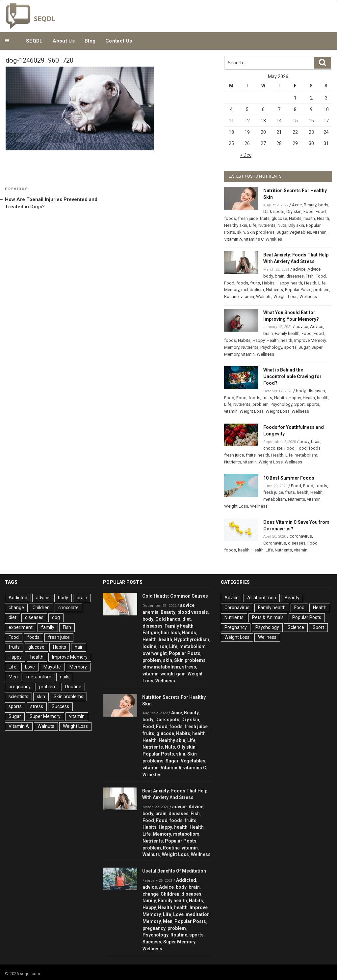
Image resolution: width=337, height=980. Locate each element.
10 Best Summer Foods (289, 478)
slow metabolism (161, 667)
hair (79, 647)
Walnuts (264, 297)
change (16, 608)
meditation (198, 914)
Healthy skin (236, 225)
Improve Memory (310, 340)
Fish (310, 276)
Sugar (282, 232)
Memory (232, 290)
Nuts (282, 225)
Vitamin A (233, 239)
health (309, 218)
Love (30, 667)
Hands (189, 633)
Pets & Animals (268, 617)
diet (13, 617)
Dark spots (274, 211)
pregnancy (20, 687)
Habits (295, 218)
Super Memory (45, 716)
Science (296, 627)
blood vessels (193, 612)
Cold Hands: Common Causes (175, 596)
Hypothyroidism (192, 639)
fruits (265, 218)
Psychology (271, 347)
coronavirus (301, 536)
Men (13, 677)
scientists (18, 697)
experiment (21, 627)
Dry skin (294, 211)
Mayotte (52, 667)
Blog (90, 41)
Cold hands (168, 619)
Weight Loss (285, 297)
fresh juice (248, 218)
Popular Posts (298, 290)
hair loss (170, 633)
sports (290, 347)
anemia (151, 612)
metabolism (253, 290)
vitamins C (254, 239)
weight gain (173, 674)
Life (253, 225)
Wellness (308, 297)
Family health (287, 333)
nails (65, 677)
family (48, 627)
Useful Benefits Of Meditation (174, 871)
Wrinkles (274, 239)
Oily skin (296, 225)
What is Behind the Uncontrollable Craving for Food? (292, 376)
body (323, 205)
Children (41, 608)
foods (230, 218)
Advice (314, 269)
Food (309, 211)
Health (323, 218)
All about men (262, 598)
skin (241, 232)
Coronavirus (275, 543)
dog (56, 617)
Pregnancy (236, 627)
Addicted (18, 598)
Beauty (310, 205)
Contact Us (119, 41)
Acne (297, 205)
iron (163, 646)
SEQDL (34, 41)
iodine (149, 646)
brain (280, 276)
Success (60, 706)
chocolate (273, 448)
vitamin (320, 232)
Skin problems (261, 232)
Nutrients (267, 225)
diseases (295, 276)
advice (299, 269)
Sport (299, 404)
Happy (283, 283)
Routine (231, 297)
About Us (64, 41)
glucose (279, 218)
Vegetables (300, 232)
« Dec (246, 155)
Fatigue (151, 633)
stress (37, 706)
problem (321, 290)
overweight (155, 653)
